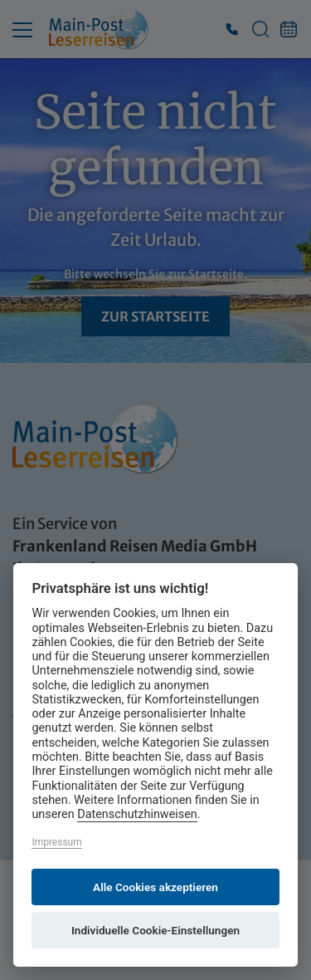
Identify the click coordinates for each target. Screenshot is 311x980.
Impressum (56, 842)
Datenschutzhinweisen (137, 814)
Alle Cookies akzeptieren (155, 887)
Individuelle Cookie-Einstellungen (155, 930)
